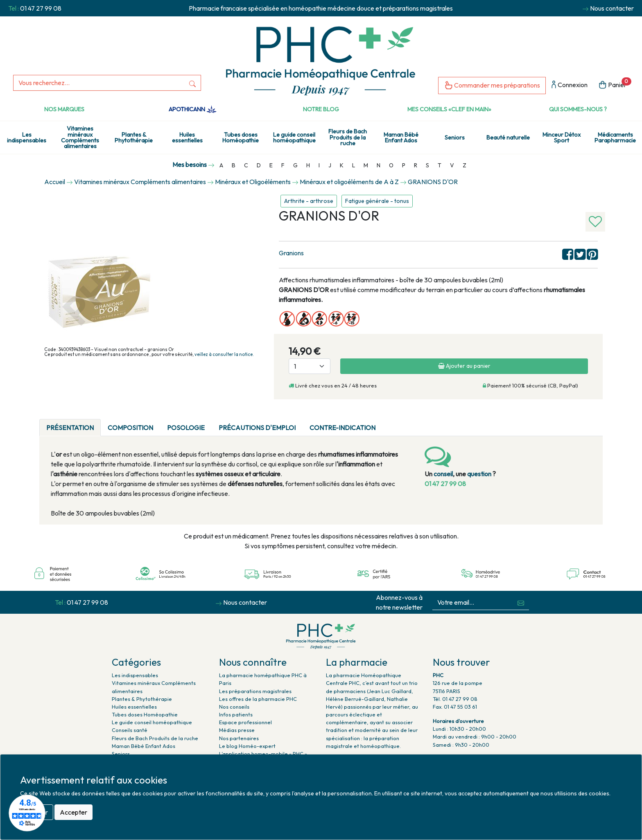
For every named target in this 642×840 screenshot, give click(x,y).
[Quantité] (310, 366)
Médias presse (237, 730)
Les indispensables (27, 137)
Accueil (55, 182)
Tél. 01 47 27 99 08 (455, 699)
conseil (443, 474)
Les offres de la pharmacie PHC (258, 699)
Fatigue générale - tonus (377, 201)
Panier (615, 84)
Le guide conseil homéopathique (294, 137)
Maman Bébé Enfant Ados (401, 137)
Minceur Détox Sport (562, 137)
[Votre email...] (473, 602)
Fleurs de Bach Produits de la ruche (348, 137)
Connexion (570, 85)
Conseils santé (130, 730)
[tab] (389, 423)
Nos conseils (234, 707)
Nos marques (64, 109)
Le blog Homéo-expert (247, 746)
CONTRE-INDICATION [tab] (342, 428)
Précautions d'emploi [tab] (257, 428)
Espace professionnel (245, 722)
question (479, 474)
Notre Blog (321, 109)
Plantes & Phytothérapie (134, 137)
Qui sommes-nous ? (578, 109)
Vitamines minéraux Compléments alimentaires (80, 137)
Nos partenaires (239, 738)
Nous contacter (612, 8)
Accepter (73, 812)
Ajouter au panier (464, 366)
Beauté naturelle (508, 137)
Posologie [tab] (186, 428)
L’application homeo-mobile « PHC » (263, 754)
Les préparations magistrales (255, 691)
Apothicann (193, 109)
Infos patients (236, 714)
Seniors (455, 137)
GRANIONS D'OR (433, 182)
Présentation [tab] (70, 428)
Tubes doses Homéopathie (241, 137)
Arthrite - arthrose (309, 201)
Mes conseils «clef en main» (449, 109)
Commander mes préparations (492, 86)
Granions (291, 253)
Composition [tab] (130, 428)
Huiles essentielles (187, 137)
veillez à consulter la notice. (224, 354)
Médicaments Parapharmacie (615, 137)
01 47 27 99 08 (41, 8)
